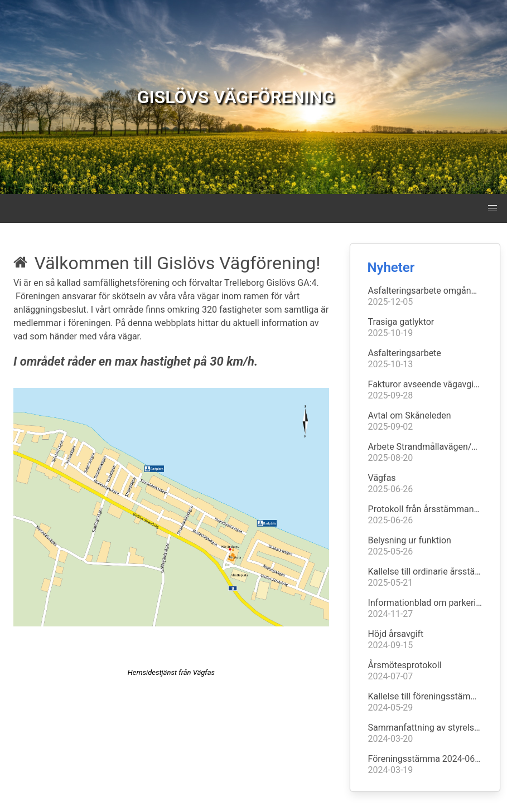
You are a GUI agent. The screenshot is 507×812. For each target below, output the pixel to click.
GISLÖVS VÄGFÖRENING (236, 97)
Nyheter (391, 268)
